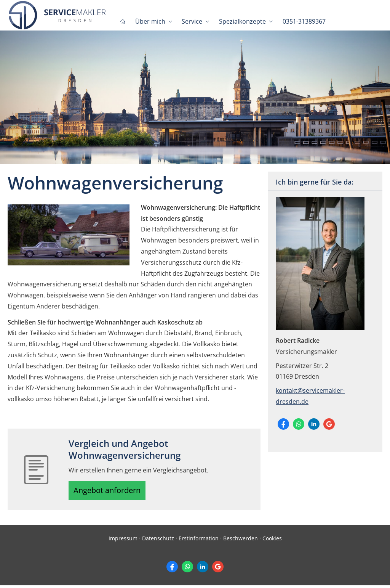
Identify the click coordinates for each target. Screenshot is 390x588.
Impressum (123, 541)
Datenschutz (158, 541)
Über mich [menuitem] (149, 21)
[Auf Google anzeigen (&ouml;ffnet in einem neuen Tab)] (329, 424)
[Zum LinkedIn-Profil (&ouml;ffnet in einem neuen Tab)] (314, 424)
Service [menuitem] (190, 21)
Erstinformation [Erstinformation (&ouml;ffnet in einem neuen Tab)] (199, 541)
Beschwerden (241, 541)
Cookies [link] (272, 541)
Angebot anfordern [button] (111, 492)
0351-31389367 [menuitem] (301, 21)
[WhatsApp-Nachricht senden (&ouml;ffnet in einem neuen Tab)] (299, 424)
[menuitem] (122, 21)
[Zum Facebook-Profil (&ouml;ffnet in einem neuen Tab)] (283, 424)
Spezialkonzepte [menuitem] (240, 21)
